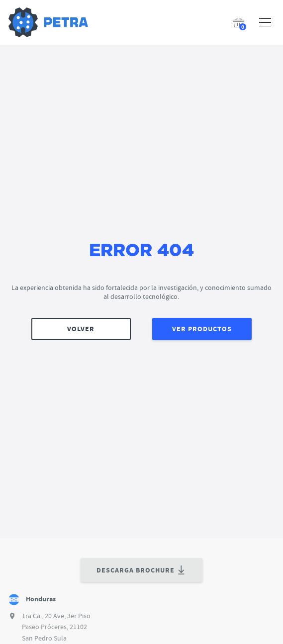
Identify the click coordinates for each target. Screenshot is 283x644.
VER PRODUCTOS (202, 329)
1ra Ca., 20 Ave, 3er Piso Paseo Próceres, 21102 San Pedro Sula (56, 627)
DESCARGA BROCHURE (141, 570)
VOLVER (81, 329)
